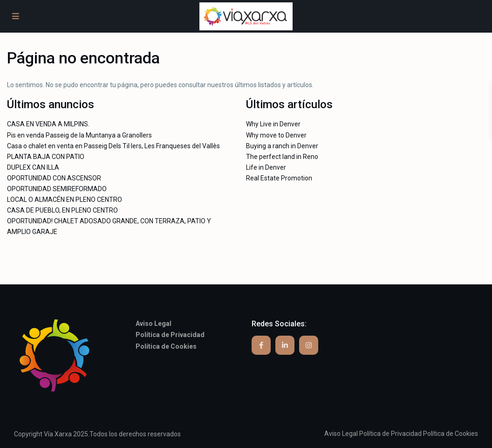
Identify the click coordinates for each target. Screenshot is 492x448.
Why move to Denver (276, 135)
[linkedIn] (285, 345)
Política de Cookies (451, 434)
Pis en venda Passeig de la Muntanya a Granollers (79, 135)
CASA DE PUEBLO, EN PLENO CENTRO (62, 210)
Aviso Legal (341, 434)
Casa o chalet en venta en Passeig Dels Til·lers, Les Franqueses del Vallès (113, 146)
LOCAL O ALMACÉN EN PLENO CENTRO (65, 200)
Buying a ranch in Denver (282, 146)
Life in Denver (266, 167)
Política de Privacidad (390, 434)
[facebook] (261, 345)
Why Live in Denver (273, 124)
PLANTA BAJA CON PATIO (46, 157)
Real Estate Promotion (279, 178)
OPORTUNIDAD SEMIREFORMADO (57, 189)
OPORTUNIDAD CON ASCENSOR (54, 178)
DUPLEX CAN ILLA (33, 167)
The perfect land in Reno (282, 157)
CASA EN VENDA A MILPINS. (48, 124)
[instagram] (309, 345)
